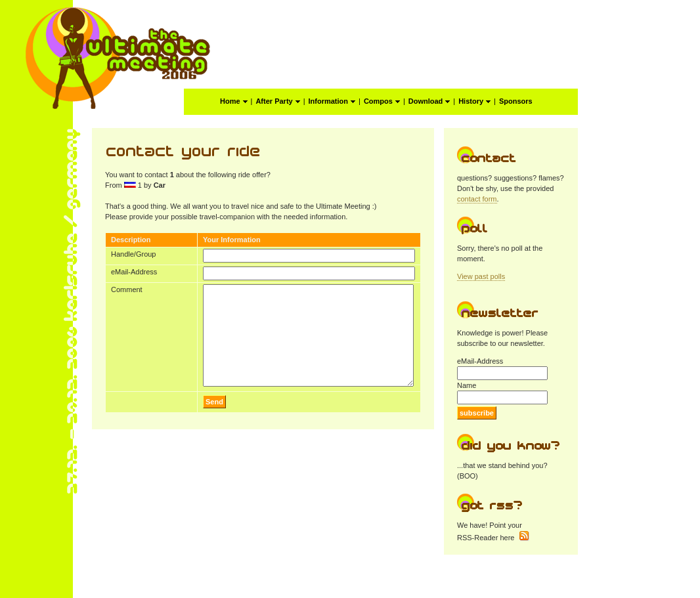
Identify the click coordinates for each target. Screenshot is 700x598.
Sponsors (516, 101)
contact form (477, 199)
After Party (277, 101)
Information (332, 101)
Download (429, 101)
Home (234, 101)
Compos (382, 101)
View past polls (481, 276)
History (474, 101)
